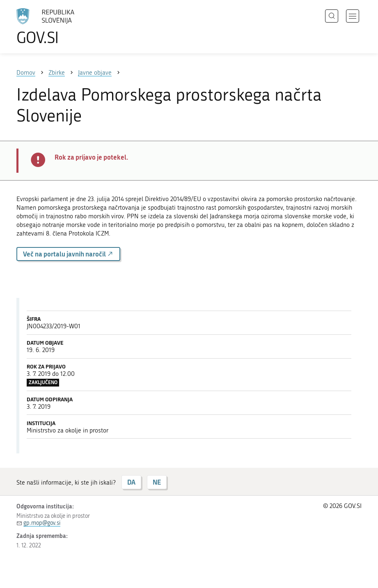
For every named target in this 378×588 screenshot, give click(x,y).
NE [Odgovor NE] (157, 482)
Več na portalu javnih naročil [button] (68, 254)
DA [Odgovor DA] (131, 482)
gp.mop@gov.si (42, 523)
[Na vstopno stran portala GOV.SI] (57, 27)
